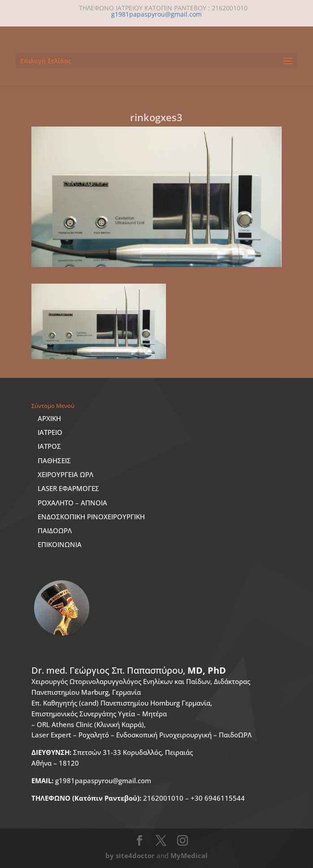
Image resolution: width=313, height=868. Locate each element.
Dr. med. (129, 670)
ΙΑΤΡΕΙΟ (50, 432)
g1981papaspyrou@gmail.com (91, 780)
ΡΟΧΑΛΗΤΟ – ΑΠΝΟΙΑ (72, 503)
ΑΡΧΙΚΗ (49, 418)
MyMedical (189, 855)
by (110, 855)
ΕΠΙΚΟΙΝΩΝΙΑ (60, 544)
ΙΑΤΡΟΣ (49, 446)
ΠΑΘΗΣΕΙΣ (54, 460)
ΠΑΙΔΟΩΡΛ (55, 530)
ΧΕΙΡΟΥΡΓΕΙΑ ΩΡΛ (65, 474)
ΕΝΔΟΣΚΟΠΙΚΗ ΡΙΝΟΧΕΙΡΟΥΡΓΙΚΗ (91, 517)
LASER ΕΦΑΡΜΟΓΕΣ (68, 488)
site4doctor (135, 855)
